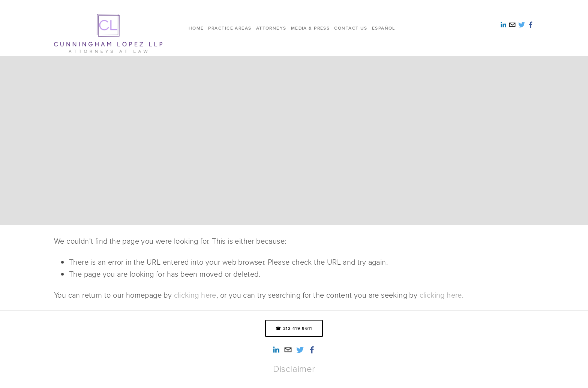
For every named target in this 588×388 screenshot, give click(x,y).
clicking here (195, 295)
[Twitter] (300, 350)
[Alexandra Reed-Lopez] (276, 350)
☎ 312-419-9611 (294, 328)
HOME (196, 28)
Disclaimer (294, 369)
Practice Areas (230, 28)
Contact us (351, 28)
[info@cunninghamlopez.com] (288, 350)
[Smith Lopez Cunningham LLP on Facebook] (312, 350)
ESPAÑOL (384, 28)
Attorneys (271, 28)
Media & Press (310, 28)
